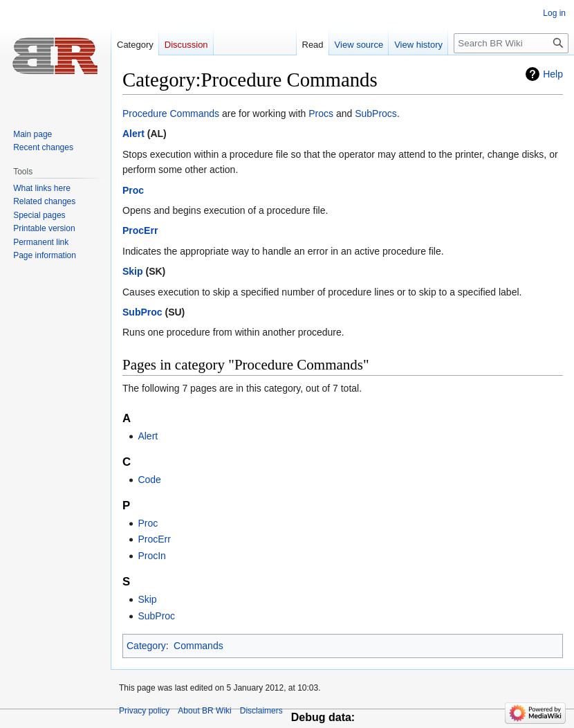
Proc (133, 190)
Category (146, 646)
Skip (133, 271)
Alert (133, 134)
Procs (321, 113)
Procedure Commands (171, 113)
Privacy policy (144, 711)
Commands (198, 646)
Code (149, 480)
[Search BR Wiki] (511, 43)
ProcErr (140, 230)
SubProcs (376, 113)
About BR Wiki (204, 711)
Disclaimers (261, 711)
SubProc (142, 312)
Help (553, 74)
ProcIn (151, 556)
